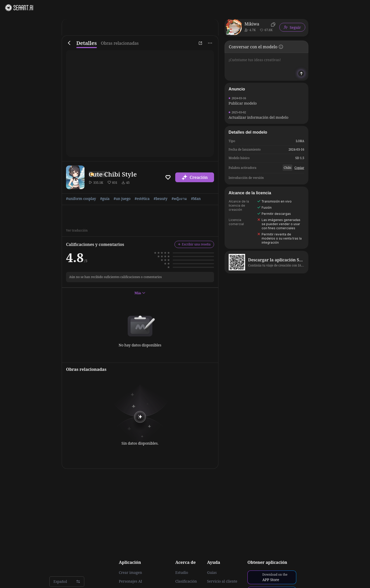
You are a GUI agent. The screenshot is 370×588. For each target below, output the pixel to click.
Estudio (182, 573)
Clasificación (186, 581)
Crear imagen (130, 573)
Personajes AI (130, 581)
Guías (212, 573)
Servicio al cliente (222, 581)
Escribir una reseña (194, 244)
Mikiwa (252, 24)
